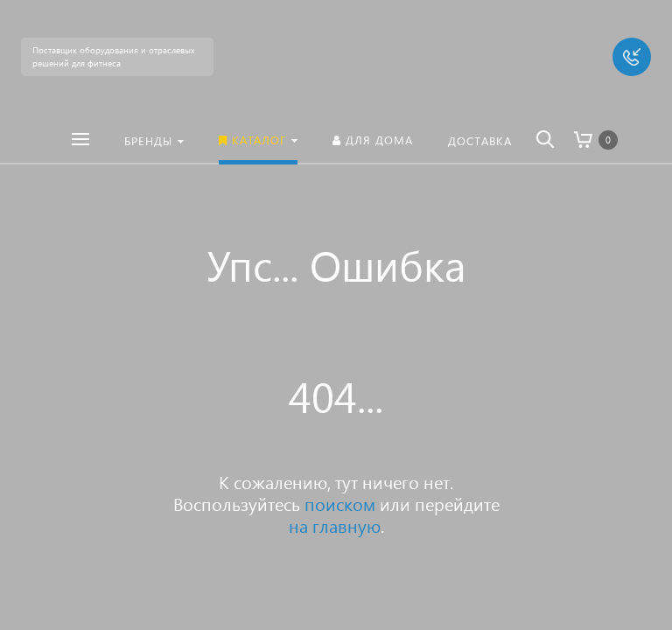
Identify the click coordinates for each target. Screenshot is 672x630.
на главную (335, 525)
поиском (340, 503)
